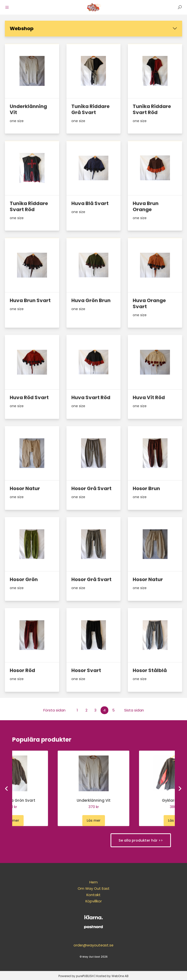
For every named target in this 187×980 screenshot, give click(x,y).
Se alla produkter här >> (139, 840)
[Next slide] (180, 788)
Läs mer (12, 820)
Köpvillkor (93, 901)
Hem (94, 882)
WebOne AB (120, 975)
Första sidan (54, 710)
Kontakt (94, 895)
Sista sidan (134, 710)
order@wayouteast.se (94, 944)
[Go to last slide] (7, 788)
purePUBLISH (85, 975)
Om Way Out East (93, 888)
